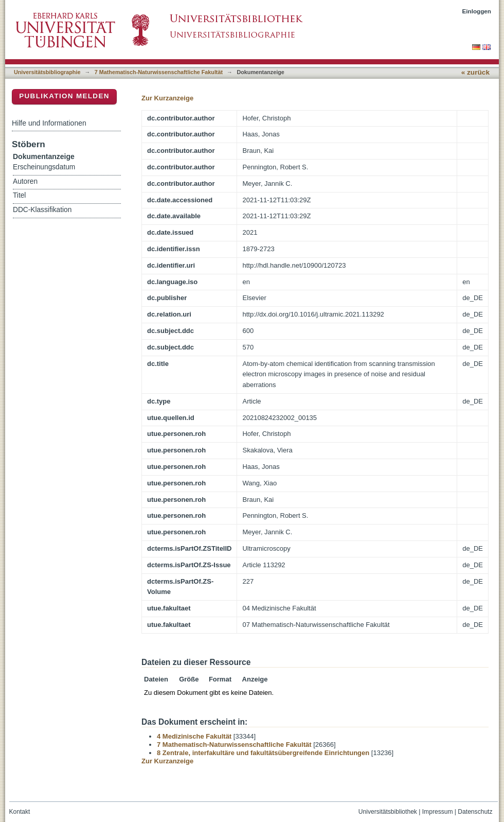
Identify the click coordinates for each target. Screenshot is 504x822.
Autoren (25, 181)
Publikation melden (64, 96)
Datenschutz (475, 812)
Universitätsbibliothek (388, 812)
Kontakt (20, 812)
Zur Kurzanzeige (167, 98)
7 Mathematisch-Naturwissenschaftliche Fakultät (159, 72)
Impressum (438, 812)
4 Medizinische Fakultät (194, 736)
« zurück (475, 72)
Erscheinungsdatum (44, 167)
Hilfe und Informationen (49, 123)
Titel (19, 195)
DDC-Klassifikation (42, 210)
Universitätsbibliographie (47, 72)
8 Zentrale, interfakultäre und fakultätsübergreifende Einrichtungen (263, 753)
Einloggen (477, 11)
